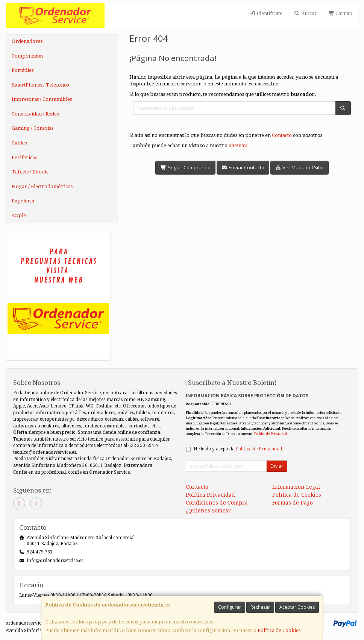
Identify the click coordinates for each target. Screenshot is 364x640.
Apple (19, 215)
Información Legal (296, 487)
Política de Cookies (279, 630)
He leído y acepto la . (238, 449)
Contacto (282, 135)
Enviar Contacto (243, 167)
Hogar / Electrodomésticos (42, 186)
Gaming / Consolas (33, 128)
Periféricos (24, 157)
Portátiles (23, 70)
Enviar (277, 466)
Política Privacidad (210, 495)
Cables (19, 143)
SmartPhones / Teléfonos (40, 85)
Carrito (340, 13)
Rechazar (260, 607)
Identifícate (266, 13)
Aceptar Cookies (297, 607)
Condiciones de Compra (217, 503)
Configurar (230, 607)
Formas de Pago (293, 503)
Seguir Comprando (185, 167)
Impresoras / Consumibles (42, 99)
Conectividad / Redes (35, 114)
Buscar (305, 13)
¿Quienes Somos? (208, 511)
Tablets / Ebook (30, 172)
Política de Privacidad (271, 434)
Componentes (27, 56)
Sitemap (238, 145)
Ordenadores (27, 41)
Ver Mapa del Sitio (300, 167)
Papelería (23, 201)
